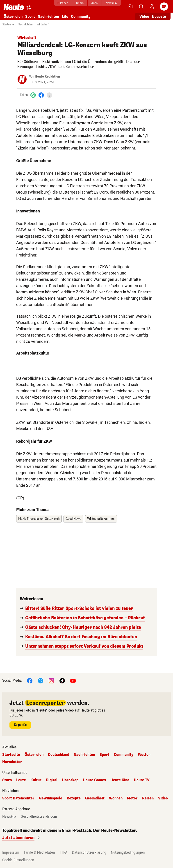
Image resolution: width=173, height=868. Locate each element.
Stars (7, 780)
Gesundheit (95, 798)
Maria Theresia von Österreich (39, 519)
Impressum (11, 852)
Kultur (36, 780)
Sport (30, 17)
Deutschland (59, 755)
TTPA (63, 852)
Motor (132, 798)
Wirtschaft (43, 25)
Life (65, 17)
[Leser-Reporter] (130, 7)
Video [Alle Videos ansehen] (144, 17)
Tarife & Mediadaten (39, 852)
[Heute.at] (14, 7)
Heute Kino (120, 780)
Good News (73, 519)
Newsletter (12, 762)
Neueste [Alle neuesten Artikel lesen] (159, 17)
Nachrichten (48, 17)
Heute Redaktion (47, 77)
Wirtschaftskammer (101, 519)
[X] (41, 680)
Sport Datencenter (18, 798)
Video (163, 798)
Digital (52, 780)
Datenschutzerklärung (89, 852)
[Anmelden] (152, 7)
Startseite (8, 25)
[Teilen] (49, 95)
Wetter (144, 755)
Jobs (94, 3)
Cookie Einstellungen (18, 860)
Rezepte (74, 798)
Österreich (13, 17)
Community (81, 17)
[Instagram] (51, 680)
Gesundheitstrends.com (39, 817)
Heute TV (142, 780)
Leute (21, 780)
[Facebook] (41, 95)
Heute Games (94, 780)
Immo (80, 3)
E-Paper (63, 3)
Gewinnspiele (51, 798)
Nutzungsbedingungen (128, 852)
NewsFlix (111, 3)
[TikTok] (62, 680)
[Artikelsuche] (141, 7)
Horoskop (70, 780)
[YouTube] (73, 680)
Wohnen (116, 798)
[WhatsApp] (33, 95)
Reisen (148, 798)
